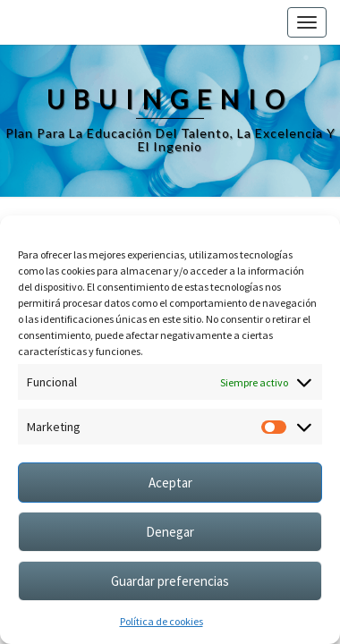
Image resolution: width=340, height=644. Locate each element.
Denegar (170, 532)
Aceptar (170, 483)
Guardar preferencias (170, 581)
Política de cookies (161, 621)
